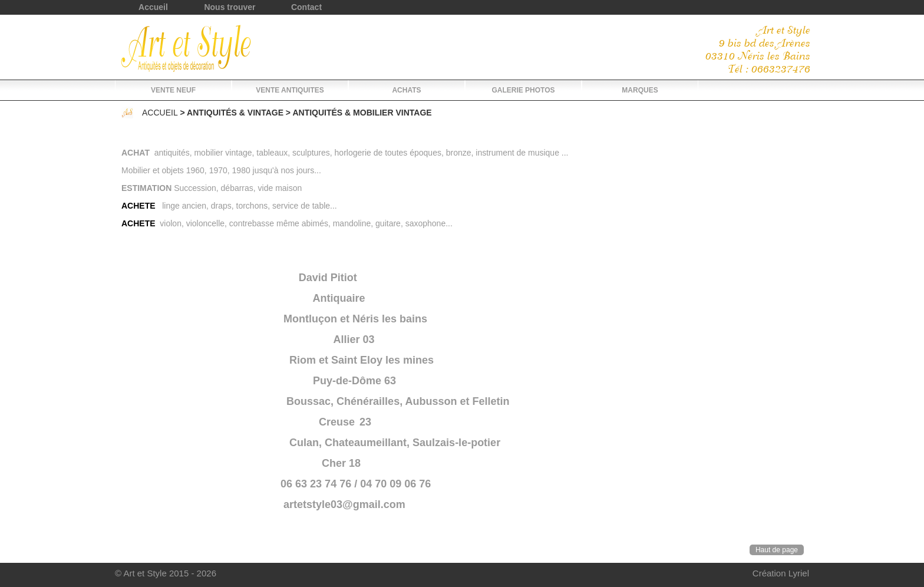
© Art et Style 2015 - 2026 (166, 573)
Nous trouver (230, 7)
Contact (306, 7)
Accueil (153, 7)
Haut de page (777, 550)
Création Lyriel (781, 573)
